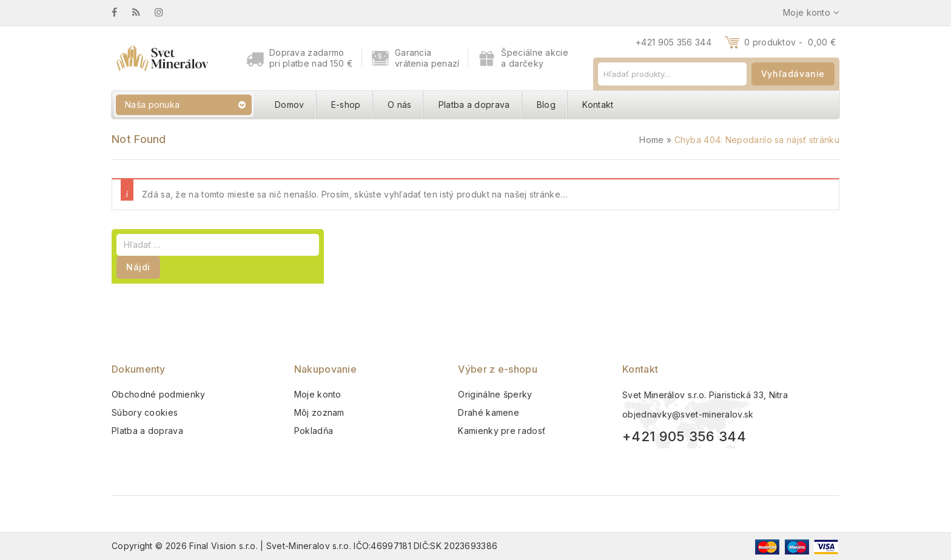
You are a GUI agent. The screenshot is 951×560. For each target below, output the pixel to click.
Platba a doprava (474, 105)
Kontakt (598, 105)
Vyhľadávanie (793, 74)
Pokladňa (314, 431)
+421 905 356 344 (674, 42)
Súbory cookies (145, 412)
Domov (290, 105)
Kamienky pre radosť (502, 431)
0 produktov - (790, 42)
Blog (546, 105)
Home (651, 140)
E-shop (346, 105)
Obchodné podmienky (158, 394)
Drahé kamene (489, 412)
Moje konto (318, 394)
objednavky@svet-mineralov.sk (688, 414)
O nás (400, 105)
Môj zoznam (319, 412)
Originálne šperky (495, 394)
